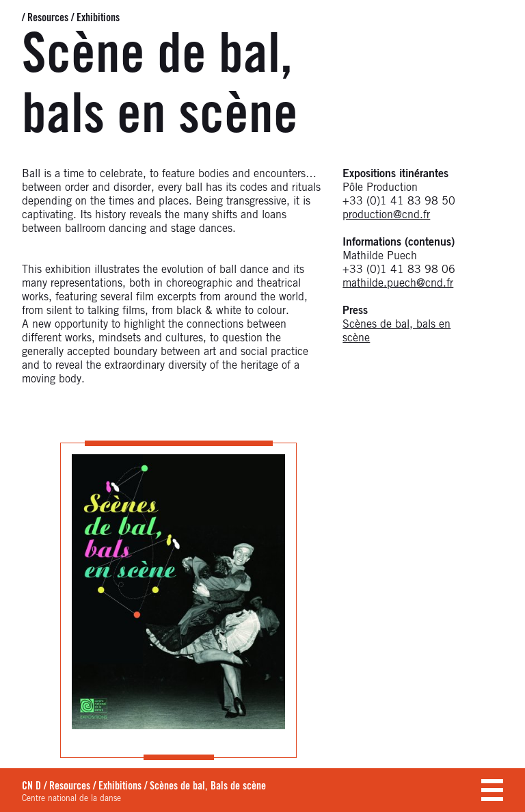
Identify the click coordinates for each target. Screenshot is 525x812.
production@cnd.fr (386, 215)
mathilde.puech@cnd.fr (398, 283)
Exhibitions (98, 18)
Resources (48, 18)
